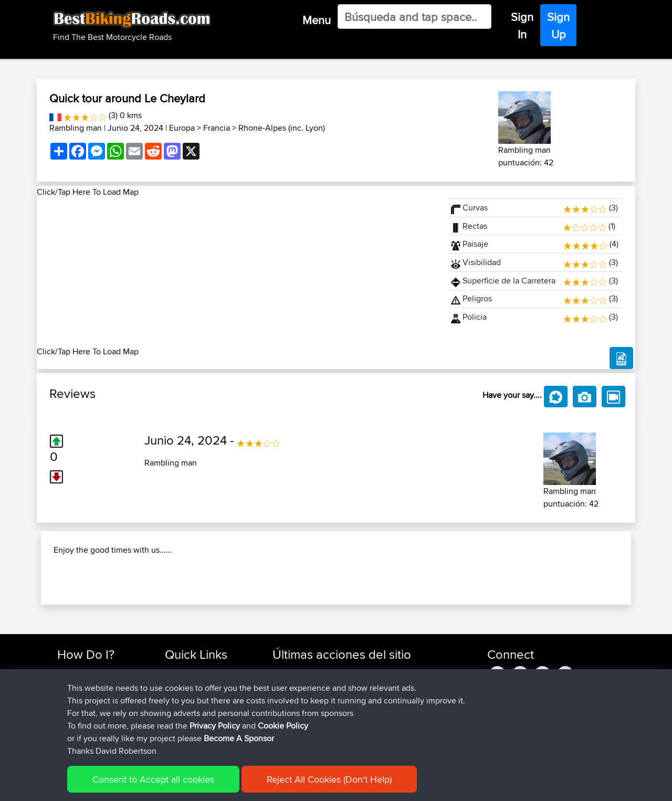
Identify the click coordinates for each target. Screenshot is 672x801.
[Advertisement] (236, 272)
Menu (317, 20)
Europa (182, 128)
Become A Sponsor (239, 738)
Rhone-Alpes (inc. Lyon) (282, 128)
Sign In (522, 25)
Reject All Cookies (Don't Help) (329, 779)
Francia (217, 128)
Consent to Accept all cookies (153, 779)
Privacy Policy (215, 726)
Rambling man (76, 128)
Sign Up (558, 25)
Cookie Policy (283, 726)
